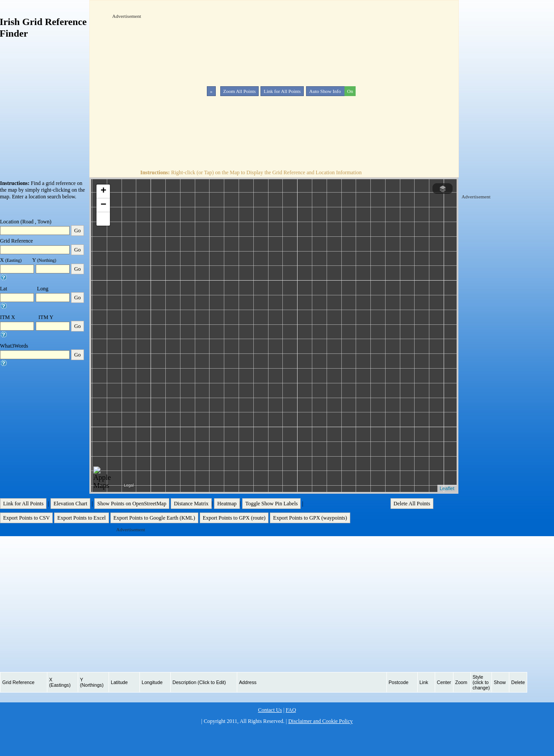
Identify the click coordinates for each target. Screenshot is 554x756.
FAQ (291, 710)
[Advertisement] (206, 82)
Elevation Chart (71, 504)
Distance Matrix (191, 504)
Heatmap (227, 504)
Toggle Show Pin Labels (272, 504)
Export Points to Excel (81, 518)
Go (78, 231)
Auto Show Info (332, 91)
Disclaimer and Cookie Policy (320, 721)
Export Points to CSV (26, 518)
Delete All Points (412, 504)
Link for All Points (282, 91)
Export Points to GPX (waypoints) (310, 518)
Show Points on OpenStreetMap (132, 504)
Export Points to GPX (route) (234, 518)
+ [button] (103, 191)
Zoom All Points (240, 91)
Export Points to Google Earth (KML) (154, 518)
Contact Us (270, 710)
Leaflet (447, 488)
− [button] (103, 205)
